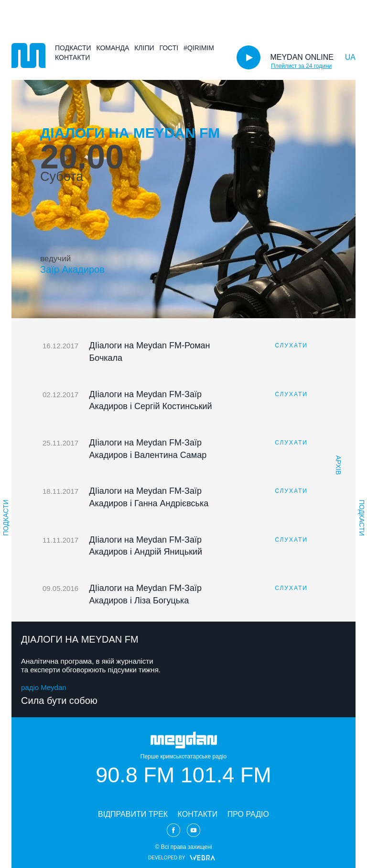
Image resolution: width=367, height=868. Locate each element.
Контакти (72, 57)
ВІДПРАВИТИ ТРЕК (133, 814)
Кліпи (144, 48)
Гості (169, 48)
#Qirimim (199, 48)
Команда (113, 48)
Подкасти (73, 48)
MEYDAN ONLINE (302, 57)
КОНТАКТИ (198, 814)
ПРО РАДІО (248, 814)
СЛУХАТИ (291, 345)
